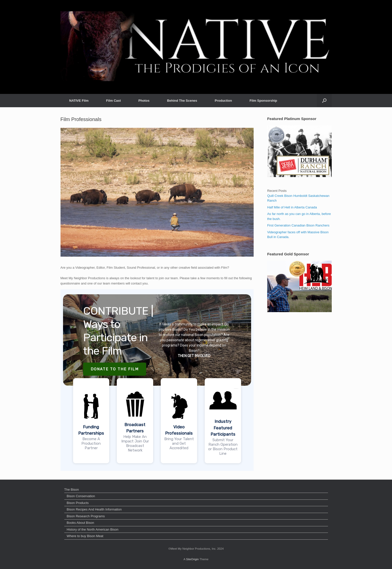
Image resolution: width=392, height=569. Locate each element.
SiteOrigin (192, 559)
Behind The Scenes (182, 101)
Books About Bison (80, 523)
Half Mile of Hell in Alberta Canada (292, 207)
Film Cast (114, 101)
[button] (324, 101)
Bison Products (78, 503)
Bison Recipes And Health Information (94, 509)
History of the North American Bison (93, 529)
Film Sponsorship (263, 101)
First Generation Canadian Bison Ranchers (298, 225)
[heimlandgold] (299, 311)
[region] (157, 380)
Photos (144, 101)
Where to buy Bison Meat (85, 536)
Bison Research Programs (86, 516)
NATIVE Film (79, 101)
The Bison (72, 490)
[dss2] (299, 176)
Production (223, 101)
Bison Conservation (81, 496)
